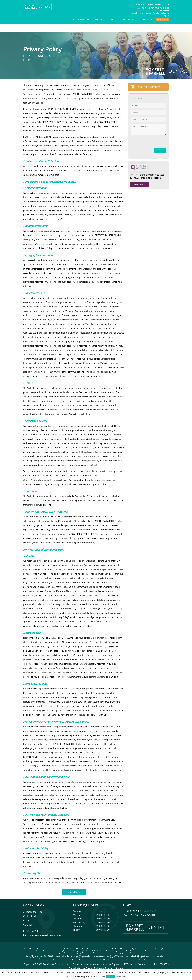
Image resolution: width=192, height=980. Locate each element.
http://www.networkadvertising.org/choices (46, 480)
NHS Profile (130, 911)
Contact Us (148, 20)
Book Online (162, 20)
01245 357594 (31, 931)
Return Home (74, 892)
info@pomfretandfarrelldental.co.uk (153, 13)
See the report (139, 185)
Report (166, 16)
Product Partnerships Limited (75, 949)
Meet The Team (119, 20)
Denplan (98, 20)
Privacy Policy (149, 911)
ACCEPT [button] (110, 976)
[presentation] (144, 142)
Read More (120, 976)
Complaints (148, 915)
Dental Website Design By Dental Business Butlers (96, 968)
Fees (107, 20)
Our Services (83, 20)
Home (71, 20)
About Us (133, 20)
